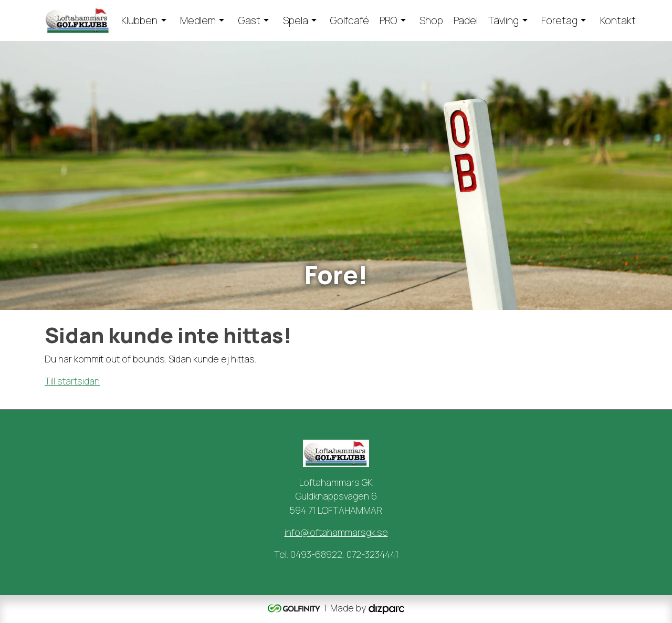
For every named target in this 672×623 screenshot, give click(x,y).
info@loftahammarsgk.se (336, 532)
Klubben (139, 20)
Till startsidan (72, 381)
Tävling (503, 20)
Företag (559, 20)
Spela (296, 20)
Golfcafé (350, 20)
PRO (388, 20)
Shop (431, 20)
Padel (466, 20)
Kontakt (618, 20)
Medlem (198, 20)
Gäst (249, 20)
